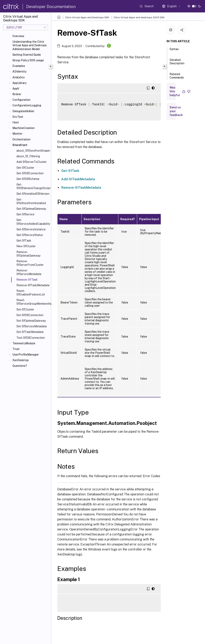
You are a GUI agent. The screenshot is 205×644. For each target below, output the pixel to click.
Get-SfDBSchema (28, 179)
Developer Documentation (51, 7)
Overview (18, 36)
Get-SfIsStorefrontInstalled (31, 201)
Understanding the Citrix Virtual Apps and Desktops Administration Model (30, 45)
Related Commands (177, 78)
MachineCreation (24, 128)
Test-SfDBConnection (31, 338)
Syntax (174, 51)
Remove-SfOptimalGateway (28, 254)
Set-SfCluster (25, 309)
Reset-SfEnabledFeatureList (31, 293)
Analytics (19, 77)
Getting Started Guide (27, 55)
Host (16, 122)
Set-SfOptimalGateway (31, 321)
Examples (19, 66)
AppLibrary (19, 83)
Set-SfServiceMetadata (32, 326)
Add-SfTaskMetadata (78, 179)
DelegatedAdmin (23, 111)
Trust (16, 349)
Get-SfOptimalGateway (31, 209)
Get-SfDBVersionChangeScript (33, 186)
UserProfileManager (26, 355)
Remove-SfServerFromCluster (30, 263)
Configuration (21, 100)
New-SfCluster (26, 246)
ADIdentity (19, 72)
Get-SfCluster (25, 168)
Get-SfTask (24, 241)
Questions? (20, 366)
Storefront (20, 145)
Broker (17, 94)
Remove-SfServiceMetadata (29, 272)
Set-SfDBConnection (30, 315)
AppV (16, 89)
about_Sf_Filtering (28, 156)
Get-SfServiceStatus (30, 235)
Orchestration (21, 139)
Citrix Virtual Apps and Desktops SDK (87, 17)
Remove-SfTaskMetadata (33, 285)
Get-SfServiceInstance (31, 229)
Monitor (17, 134)
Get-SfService (25, 214)
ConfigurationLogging (27, 105)
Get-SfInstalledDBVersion (33, 194)
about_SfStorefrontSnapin (33, 151)
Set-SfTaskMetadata (30, 332)
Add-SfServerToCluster (32, 162)
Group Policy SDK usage (28, 60)
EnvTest (18, 117)
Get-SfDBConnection (30, 173)
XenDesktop (21, 360)
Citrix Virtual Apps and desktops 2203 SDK (139, 17)
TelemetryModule (24, 343)
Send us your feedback (176, 111)
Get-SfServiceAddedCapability (33, 222)
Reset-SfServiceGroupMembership (33, 302)
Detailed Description (177, 63)
